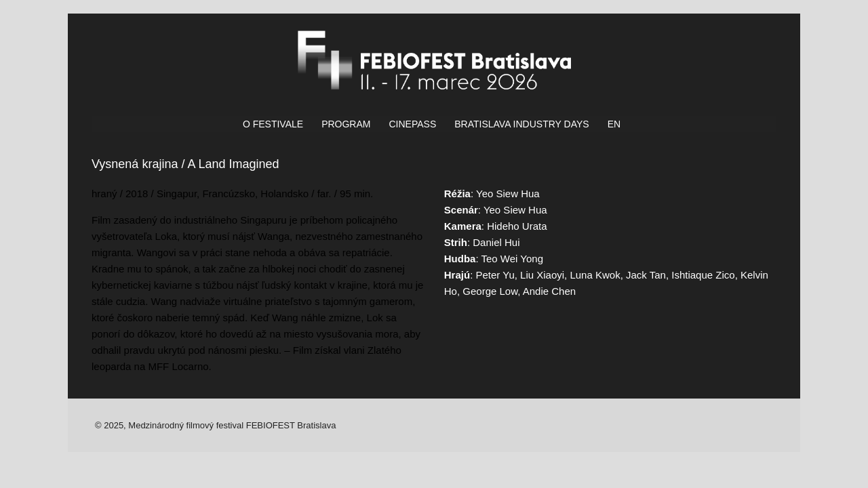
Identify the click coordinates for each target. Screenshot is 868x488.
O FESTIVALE (273, 124)
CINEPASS (412, 124)
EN (614, 124)
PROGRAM (346, 124)
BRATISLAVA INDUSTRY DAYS (521, 124)
